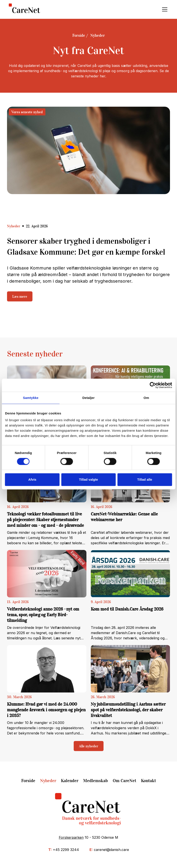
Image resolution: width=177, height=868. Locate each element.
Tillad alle (145, 479)
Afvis (32, 479)
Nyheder (98, 35)
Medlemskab (96, 781)
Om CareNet (124, 781)
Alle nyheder (89, 746)
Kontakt (148, 781)
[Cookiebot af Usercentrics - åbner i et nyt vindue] (153, 385)
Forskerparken (71, 837)
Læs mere (20, 296)
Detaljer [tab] (89, 398)
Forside (79, 35)
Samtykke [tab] (31, 398)
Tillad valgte (88, 479)
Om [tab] (146, 398)
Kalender (70, 781)
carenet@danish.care (111, 850)
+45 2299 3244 (66, 850)
